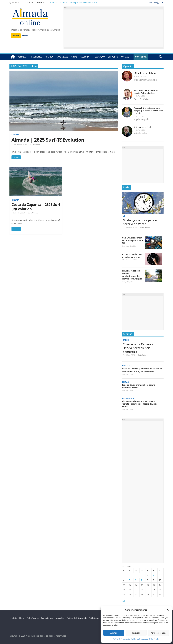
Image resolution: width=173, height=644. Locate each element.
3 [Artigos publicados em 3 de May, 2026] (159, 575)
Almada (22, 57)
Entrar (25, 36)
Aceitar (114, 633)
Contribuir (141, 57)
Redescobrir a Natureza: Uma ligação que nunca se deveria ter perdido (148, 111)
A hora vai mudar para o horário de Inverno (132, 256)
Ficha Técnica (154, 639)
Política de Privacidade (121, 639)
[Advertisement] (114, 28)
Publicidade (94, 618)
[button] (168, 610)
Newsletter (60, 618)
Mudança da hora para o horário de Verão (140, 222)
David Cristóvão (141, 99)
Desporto (113, 57)
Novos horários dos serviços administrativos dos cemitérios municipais (132, 275)
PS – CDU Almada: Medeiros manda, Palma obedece (146, 92)
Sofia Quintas (35, 144)
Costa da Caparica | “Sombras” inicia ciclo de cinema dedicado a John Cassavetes (142, 370)
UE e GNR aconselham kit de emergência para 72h (132, 240)
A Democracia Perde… (143, 127)
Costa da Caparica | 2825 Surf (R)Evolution (36, 207)
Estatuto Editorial (17, 618)
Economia (36, 57)
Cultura (85, 57)
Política (49, 57)
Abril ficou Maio (145, 73)
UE (124, 216)
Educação (100, 57)
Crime (74, 57)
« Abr (124, 601)
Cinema (15, 135)
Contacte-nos (47, 618)
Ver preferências (158, 633)
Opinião (125, 57)
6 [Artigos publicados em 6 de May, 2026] (136, 580)
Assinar (16, 36)
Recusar (136, 633)
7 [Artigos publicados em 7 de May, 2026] (142, 580)
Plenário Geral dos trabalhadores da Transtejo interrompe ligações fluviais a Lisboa (140, 404)
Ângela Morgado (141, 119)
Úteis (126, 187)
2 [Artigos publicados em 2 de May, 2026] (154, 575)
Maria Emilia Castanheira (146, 80)
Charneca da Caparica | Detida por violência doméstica (72, 3)
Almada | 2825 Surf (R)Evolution (48, 140)
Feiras (125, 382)
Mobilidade (62, 57)
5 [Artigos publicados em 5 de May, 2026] (130, 580)
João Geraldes (140, 133)
